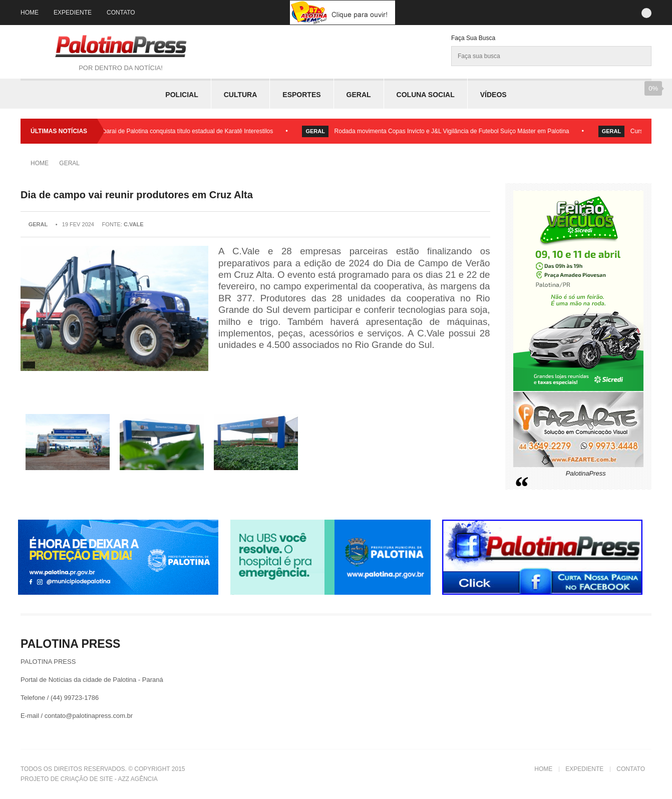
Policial (182, 95)
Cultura (241, 95)
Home (30, 13)
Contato (121, 13)
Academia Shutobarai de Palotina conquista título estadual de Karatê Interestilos (170, 131)
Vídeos (493, 95)
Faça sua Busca (473, 38)
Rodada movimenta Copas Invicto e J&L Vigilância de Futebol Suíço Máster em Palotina (455, 131)
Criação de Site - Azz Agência (109, 779)
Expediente (73, 13)
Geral (359, 95)
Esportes (301, 95)
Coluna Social (426, 95)
